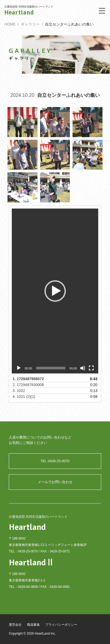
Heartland (19, 12)
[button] (55, 294)
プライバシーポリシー (61, 625)
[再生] (19, 371)
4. (24, 400)
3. (19, 394)
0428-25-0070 (55, 461)
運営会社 (15, 625)
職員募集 (33, 625)
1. (28, 382)
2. (28, 388)
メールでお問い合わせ (55, 482)
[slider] (51, 371)
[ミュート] (83, 371)
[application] (55, 294)
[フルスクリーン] (91, 371)
